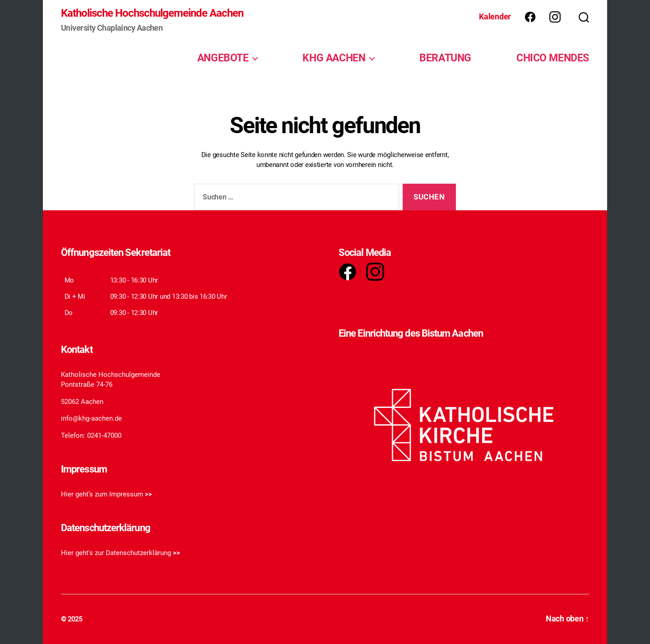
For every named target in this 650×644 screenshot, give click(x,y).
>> (149, 494)
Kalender (495, 16)
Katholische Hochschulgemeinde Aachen (152, 13)
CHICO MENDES (553, 58)
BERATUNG (445, 58)
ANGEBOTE (223, 58)
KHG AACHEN (334, 58)
